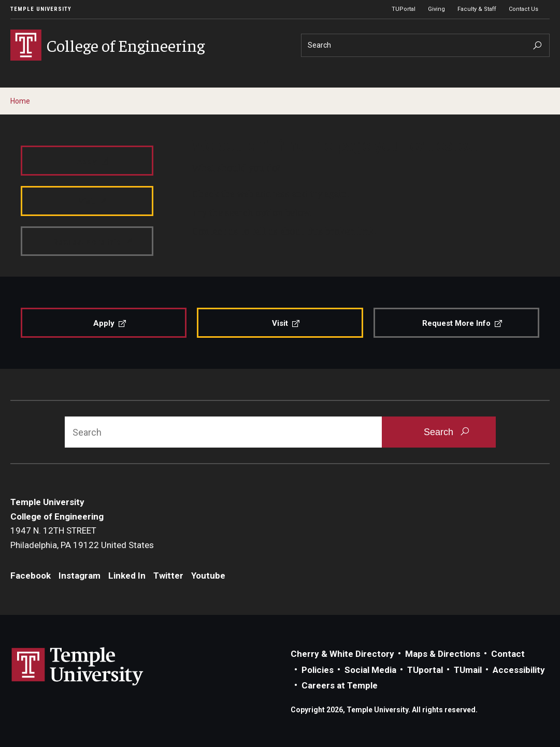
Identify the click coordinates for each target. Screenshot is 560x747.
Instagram (80, 576)
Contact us (215, 231)
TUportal (425, 670)
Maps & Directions (443, 654)
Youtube (208, 576)
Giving (436, 9)
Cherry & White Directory (342, 654)
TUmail (468, 670)
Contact (508, 654)
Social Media (370, 670)
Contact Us (523, 9)
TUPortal (404, 9)
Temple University (41, 9)
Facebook (31, 576)
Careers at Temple (340, 685)
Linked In (127, 576)
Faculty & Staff (477, 9)
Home (20, 101)
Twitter (168, 576)
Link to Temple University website (78, 667)
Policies (318, 670)
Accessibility (519, 670)
